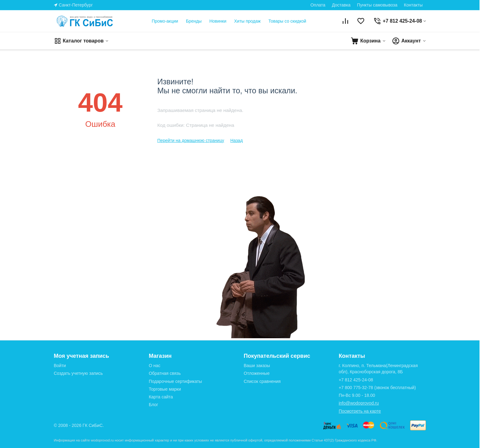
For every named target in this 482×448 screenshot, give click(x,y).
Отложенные (256, 373)
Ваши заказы (257, 366)
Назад (237, 140)
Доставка (341, 5)
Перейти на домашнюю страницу (191, 140)
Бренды (194, 21)
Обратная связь (165, 373)
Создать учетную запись (78, 373)
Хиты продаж (247, 21)
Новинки (218, 21)
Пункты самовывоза (377, 5)
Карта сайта (161, 397)
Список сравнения (262, 381)
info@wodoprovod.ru (359, 403)
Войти (60, 366)
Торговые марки (165, 389)
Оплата (318, 5)
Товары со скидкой (287, 21)
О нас (155, 366)
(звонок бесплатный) (377, 388)
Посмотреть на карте (360, 411)
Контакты (413, 5)
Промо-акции (165, 21)
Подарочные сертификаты (175, 381)
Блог (153, 405)
